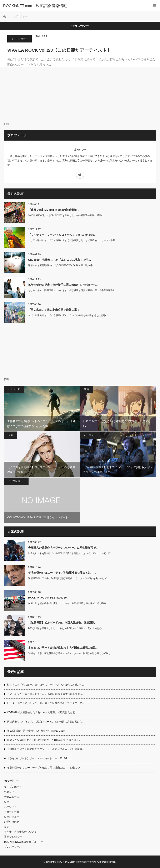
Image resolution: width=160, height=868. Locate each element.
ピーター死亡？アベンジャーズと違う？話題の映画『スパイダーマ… (46, 703)
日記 (7, 827)
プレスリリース (13, 847)
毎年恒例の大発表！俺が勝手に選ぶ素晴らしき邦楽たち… (63, 285)
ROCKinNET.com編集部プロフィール (25, 842)
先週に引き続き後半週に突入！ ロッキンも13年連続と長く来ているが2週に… (69, 603)
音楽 (11, 435)
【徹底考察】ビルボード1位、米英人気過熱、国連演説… (63, 623)
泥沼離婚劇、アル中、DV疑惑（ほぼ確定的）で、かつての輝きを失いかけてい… (70, 578)
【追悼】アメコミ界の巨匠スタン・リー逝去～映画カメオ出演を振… (46, 749)
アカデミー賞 (12, 812)
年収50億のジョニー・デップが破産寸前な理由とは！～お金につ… (45, 768)
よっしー (80, 149)
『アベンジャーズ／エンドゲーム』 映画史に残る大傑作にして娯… (45, 694)
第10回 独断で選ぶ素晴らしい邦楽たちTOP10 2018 (36, 731)
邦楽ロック (10, 792)
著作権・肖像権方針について (20, 832)
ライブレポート (19, 39)
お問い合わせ (12, 822)
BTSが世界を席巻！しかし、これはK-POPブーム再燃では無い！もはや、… (67, 628)
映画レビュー (12, 817)
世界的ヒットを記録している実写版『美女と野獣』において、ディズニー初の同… (71, 553)
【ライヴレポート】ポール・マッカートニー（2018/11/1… (40, 758)
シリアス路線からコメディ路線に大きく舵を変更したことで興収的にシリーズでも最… (73, 240)
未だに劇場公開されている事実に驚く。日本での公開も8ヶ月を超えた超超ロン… (70, 315)
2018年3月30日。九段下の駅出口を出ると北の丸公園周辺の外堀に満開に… (67, 215)
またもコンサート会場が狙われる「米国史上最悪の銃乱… (63, 648)
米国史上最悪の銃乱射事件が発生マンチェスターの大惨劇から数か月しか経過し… (71, 653)
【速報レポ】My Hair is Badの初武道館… (54, 210)
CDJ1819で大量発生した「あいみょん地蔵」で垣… (60, 260)
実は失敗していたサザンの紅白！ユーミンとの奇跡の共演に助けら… (46, 722)
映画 (86, 389)
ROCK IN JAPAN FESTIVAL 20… (49, 598)
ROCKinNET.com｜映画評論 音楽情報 (77, 862)
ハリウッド (14, 389)
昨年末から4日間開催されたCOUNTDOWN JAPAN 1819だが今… (62, 265)
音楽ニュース (12, 797)
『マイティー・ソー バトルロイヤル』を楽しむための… (62, 235)
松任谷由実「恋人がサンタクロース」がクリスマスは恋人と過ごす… (46, 685)
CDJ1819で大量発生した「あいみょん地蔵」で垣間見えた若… (42, 712)
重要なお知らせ (13, 837)
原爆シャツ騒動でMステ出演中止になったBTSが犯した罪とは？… (44, 740)
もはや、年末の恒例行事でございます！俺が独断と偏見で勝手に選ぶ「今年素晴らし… (73, 290)
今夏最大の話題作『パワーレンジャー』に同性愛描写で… (63, 548)
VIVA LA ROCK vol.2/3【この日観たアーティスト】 (59, 50)
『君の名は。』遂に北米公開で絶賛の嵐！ (54, 310)
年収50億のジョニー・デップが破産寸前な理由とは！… (62, 573)
